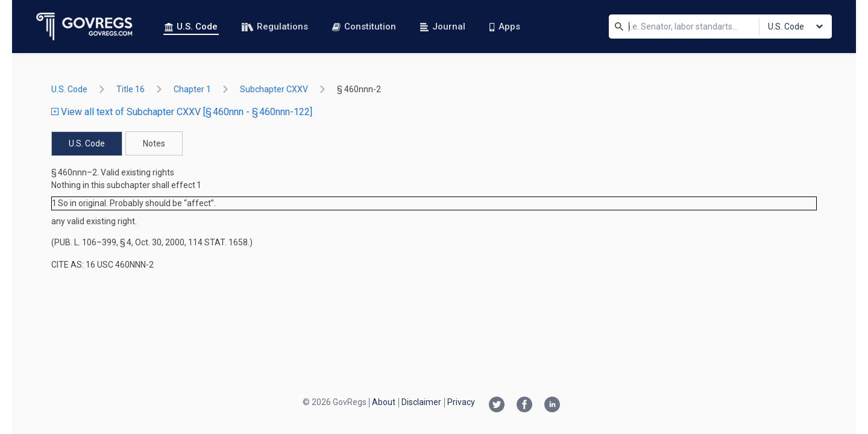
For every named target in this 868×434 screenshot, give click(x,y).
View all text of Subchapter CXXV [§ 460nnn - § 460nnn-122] (182, 112)
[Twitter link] (497, 406)
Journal (443, 27)
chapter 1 (192, 89)
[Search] (619, 27)
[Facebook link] (524, 406)
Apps (505, 27)
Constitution (364, 27)
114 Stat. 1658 (218, 242)
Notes (154, 143)
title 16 (131, 89)
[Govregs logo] (85, 27)
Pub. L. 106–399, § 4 (93, 242)
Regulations (275, 27)
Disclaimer (421, 402)
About (384, 402)
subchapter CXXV (274, 89)
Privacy (461, 402)
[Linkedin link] (552, 406)
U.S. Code (191, 27)
